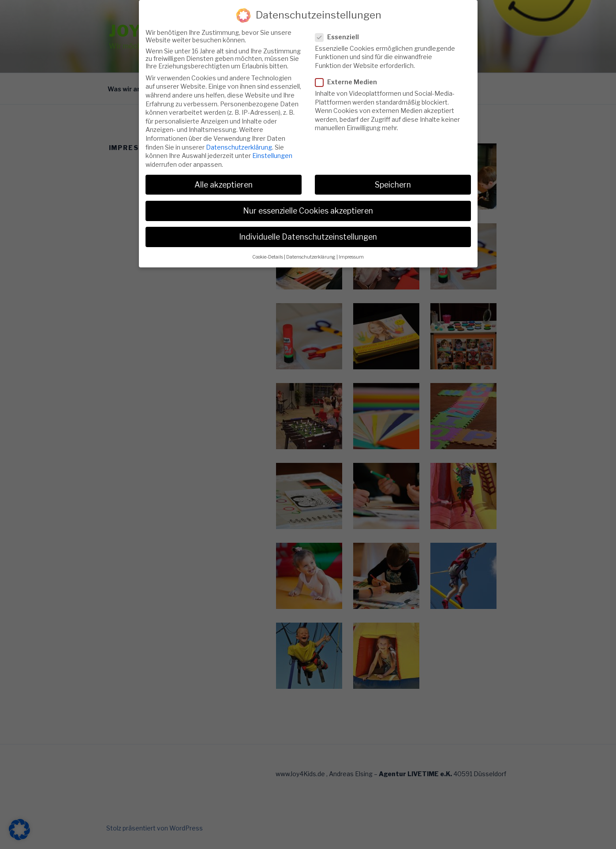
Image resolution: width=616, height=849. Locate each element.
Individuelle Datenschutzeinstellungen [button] (308, 226)
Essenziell (340, 26)
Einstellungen (272, 145)
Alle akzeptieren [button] (224, 174)
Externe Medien (349, 71)
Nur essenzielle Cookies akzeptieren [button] (308, 200)
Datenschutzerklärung (239, 137)
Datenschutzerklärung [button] (311, 246)
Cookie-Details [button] (268, 246)
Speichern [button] (393, 174)
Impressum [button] (351, 246)
